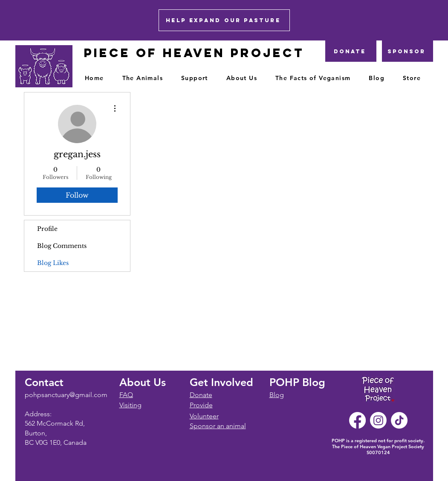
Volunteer (204, 416)
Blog (277, 395)
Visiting (130, 405)
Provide (201, 405)
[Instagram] (378, 420)
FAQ (126, 395)
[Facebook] (357, 420)
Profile (47, 229)
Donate (201, 395)
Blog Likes (53, 263)
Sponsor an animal (218, 426)
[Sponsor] (408, 51)
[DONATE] (351, 51)
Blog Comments (62, 246)
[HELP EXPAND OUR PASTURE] (224, 20)
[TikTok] (399, 420)
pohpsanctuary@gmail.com (66, 395)
